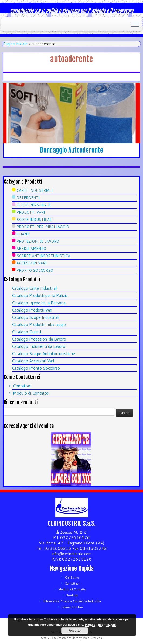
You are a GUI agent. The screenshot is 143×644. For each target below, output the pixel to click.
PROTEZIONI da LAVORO (38, 241)
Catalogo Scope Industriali (35, 317)
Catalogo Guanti (26, 332)
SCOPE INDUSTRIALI (35, 220)
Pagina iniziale (15, 44)
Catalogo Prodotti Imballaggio (39, 325)
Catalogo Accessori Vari (33, 361)
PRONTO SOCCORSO (35, 270)
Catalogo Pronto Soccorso (36, 368)
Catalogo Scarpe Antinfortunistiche (43, 354)
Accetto (75, 631)
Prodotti (72, 595)
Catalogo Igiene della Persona (39, 303)
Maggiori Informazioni (100, 625)
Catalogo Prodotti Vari (32, 310)
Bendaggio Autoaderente (71, 150)
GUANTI (23, 234)
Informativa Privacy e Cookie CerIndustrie (72, 601)
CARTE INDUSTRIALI (34, 190)
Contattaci (22, 386)
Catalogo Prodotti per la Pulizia (40, 296)
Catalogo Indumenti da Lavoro (39, 346)
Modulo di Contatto (31, 393)
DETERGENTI (28, 198)
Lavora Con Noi (72, 607)
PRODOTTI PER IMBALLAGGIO (43, 227)
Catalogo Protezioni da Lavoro (39, 339)
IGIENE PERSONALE (34, 205)
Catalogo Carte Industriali (35, 288)
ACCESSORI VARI (31, 263)
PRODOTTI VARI (31, 212)
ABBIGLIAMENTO (31, 249)
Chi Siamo (72, 578)
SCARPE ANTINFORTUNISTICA (43, 256)
